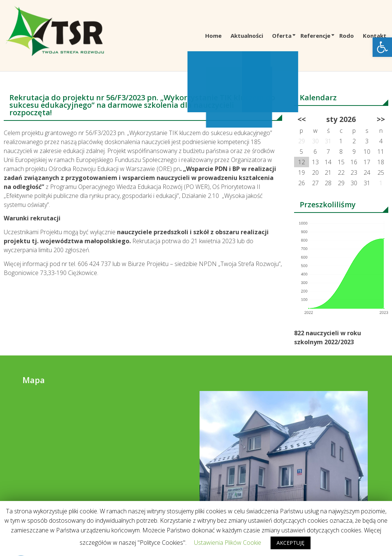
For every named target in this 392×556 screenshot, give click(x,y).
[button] (382, 47)
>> (381, 119)
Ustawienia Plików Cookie (228, 543)
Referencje (315, 36)
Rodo (347, 36)
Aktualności (247, 36)
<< (302, 119)
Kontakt (375, 36)
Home (213, 36)
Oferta (282, 36)
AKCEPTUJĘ (291, 543)
